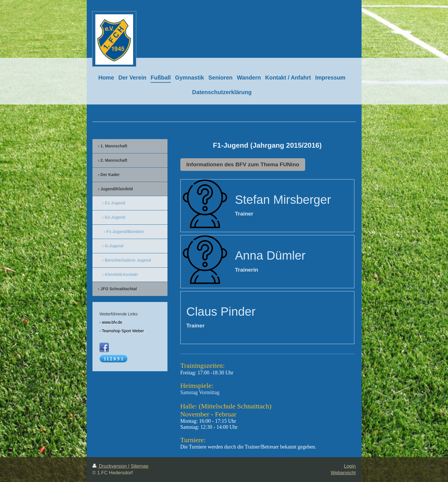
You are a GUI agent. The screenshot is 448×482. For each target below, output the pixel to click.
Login (350, 466)
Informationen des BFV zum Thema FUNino (243, 164)
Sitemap (140, 466)
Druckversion (110, 466)
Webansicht (343, 473)
